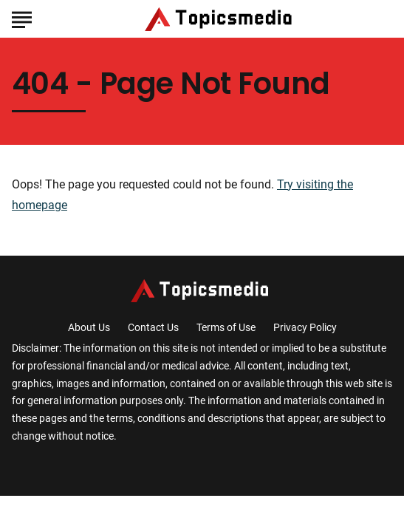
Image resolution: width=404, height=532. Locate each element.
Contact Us (153, 327)
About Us (89, 327)
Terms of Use (226, 327)
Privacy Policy (305, 327)
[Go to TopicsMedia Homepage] (221, 19)
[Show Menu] (22, 18)
